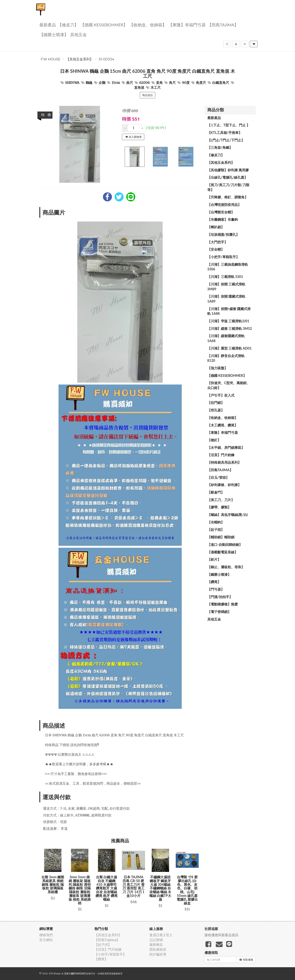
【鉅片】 (214, 559)
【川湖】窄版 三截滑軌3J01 (228, 321)
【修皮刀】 (68, 25)
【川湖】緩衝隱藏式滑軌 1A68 (226, 338)
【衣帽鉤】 (216, 522)
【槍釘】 (214, 440)
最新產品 (48, 25)
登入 (169, 935)
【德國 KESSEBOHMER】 (104, 25)
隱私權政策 (158, 949)
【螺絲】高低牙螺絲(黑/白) (228, 515)
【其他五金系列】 (80, 59)
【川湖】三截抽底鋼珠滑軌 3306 (228, 267)
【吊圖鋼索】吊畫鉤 (223, 219)
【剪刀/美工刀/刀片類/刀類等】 (228, 187)
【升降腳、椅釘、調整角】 (228, 197)
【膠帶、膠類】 (219, 507)
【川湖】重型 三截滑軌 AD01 (230, 348)
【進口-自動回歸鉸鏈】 (225, 545)
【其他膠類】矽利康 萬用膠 (228, 170)
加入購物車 (134, 137)
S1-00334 (106, 59)
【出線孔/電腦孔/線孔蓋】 (228, 177)
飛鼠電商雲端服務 (109, 974)
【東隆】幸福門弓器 (187, 25)
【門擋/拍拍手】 (220, 597)
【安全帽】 (216, 249)
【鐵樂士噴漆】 (54, 34)
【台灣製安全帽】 (221, 212)
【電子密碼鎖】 (219, 612)
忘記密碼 (156, 940)
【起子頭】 (216, 529)
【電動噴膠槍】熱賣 (223, 604)
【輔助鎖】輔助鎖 (221, 537)
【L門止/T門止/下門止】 (226, 140)
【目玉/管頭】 (218, 477)
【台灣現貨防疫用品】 (224, 205)
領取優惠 (246, 960)
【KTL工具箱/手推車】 (225, 133)
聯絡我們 (46, 935)
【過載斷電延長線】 (223, 552)
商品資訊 (147, 95)
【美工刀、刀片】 (221, 500)
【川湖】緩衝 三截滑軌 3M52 (230, 328)
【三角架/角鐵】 (220, 147)
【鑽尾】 (214, 582)
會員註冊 (156, 935)
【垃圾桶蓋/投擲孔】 (223, 234)
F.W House (51, 59)
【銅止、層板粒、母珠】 (226, 567)
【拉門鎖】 (216, 403)
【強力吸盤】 (217, 368)
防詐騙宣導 (158, 954)
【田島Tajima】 (223, 25)
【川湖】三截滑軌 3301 (225, 277)
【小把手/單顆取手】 (223, 257)
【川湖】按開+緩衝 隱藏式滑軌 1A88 (229, 311)
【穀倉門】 (216, 492)
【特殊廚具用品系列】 (224, 462)
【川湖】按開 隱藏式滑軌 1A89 (226, 299)
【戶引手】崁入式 (221, 395)
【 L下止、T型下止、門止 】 (229, 125)
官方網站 (46, 940)
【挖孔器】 (216, 410)
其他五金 (78, 34)
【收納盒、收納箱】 (148, 25)
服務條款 (156, 945)
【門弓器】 (216, 589)
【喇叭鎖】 (216, 227)
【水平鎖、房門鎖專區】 (226, 448)
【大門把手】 (217, 242)
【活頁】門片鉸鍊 (221, 455)
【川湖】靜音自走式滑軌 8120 (226, 358)
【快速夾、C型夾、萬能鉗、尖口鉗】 (229, 385)
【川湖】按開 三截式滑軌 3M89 (226, 287)
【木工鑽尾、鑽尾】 (223, 425)
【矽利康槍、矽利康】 (224, 485)
